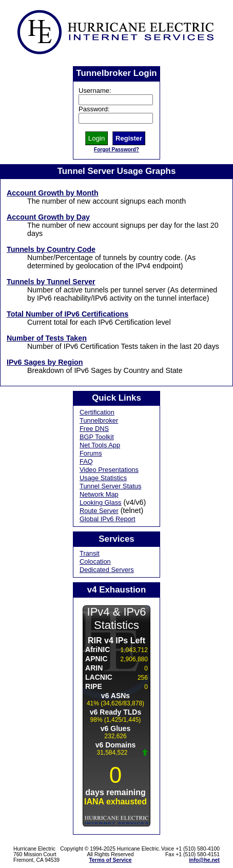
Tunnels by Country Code (51, 249)
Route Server (99, 511)
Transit (90, 553)
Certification (97, 412)
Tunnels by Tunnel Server (51, 282)
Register (129, 138)
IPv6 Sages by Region (45, 362)
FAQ (86, 461)
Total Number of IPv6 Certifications (67, 314)
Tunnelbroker (99, 420)
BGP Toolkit (97, 437)
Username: (95, 91)
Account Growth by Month (53, 193)
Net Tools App (100, 445)
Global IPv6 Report (108, 519)
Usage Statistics (103, 478)
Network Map (99, 494)
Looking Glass (101, 502)
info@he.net (204, 860)
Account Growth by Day (48, 217)
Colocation (95, 561)
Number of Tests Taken (47, 338)
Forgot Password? (116, 150)
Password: (94, 109)
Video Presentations (109, 470)
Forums (91, 453)
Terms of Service (111, 860)
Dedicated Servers (107, 570)
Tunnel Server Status (110, 486)
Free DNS (94, 429)
